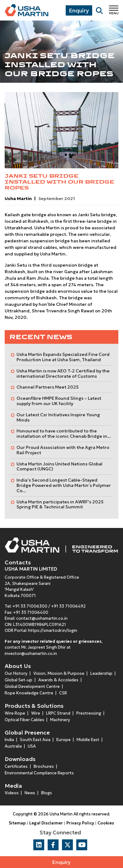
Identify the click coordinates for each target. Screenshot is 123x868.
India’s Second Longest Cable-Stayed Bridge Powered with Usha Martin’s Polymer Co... (64, 485)
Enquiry (61, 862)
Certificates (16, 766)
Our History (16, 673)
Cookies (106, 823)
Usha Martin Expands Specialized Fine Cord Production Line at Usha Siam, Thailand (63, 357)
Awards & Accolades (58, 680)
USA (32, 746)
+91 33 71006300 (30, 606)
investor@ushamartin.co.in (31, 653)
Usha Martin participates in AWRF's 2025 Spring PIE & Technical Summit (60, 504)
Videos (12, 793)
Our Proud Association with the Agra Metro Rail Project (63, 450)
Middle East (88, 740)
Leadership (101, 673)
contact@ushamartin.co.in (42, 618)
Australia (13, 746)
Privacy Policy (80, 823)
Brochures (44, 766)
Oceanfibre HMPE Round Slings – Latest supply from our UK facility (59, 401)
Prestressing (89, 713)
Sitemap (17, 823)
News (30, 793)
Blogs (47, 793)
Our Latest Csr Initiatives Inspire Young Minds (58, 417)
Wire (36, 713)
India (9, 740)
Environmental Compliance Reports (39, 773)
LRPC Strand (58, 713)
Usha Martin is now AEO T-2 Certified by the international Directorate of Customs (63, 373)
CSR (63, 693)
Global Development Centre (32, 686)
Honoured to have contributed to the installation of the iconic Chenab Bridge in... (64, 434)
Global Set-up (19, 680)
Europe (64, 740)
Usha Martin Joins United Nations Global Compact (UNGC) (59, 467)
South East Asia (35, 740)
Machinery (60, 720)
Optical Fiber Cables (24, 720)
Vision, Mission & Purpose (59, 673)
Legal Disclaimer (46, 823)
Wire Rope (15, 713)
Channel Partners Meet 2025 (48, 387)
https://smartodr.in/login (53, 630)
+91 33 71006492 (68, 606)
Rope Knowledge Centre (29, 693)
